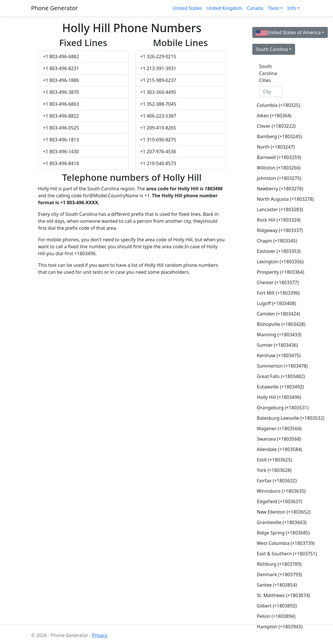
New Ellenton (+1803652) (273, 512)
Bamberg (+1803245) (273, 136)
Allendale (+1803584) (273, 449)
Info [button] (292, 8)
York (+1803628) (273, 470)
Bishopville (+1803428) (273, 324)
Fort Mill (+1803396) (273, 293)
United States (188, 8)
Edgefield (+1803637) (273, 501)
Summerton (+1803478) (273, 366)
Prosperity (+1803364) (273, 272)
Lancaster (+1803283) (273, 209)
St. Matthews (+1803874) (273, 595)
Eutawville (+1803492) (273, 387)
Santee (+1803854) (273, 585)
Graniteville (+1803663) (273, 522)
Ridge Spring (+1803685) (273, 533)
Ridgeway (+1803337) (273, 230)
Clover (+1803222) (273, 126)
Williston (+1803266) (273, 168)
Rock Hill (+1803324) (273, 220)
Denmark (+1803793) (273, 574)
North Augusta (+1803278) (273, 199)
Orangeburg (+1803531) (273, 408)
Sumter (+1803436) (273, 345)
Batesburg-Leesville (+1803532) (273, 418)
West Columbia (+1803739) (273, 543)
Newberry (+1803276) (273, 189)
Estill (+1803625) (273, 460)
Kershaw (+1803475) (273, 355)
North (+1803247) (273, 147)
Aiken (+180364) (273, 116)
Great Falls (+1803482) (273, 376)
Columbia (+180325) (273, 105)
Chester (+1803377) (273, 282)
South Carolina (272, 49)
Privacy (100, 635)
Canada (255, 8)
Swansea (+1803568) (273, 439)
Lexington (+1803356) (273, 262)
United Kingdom (224, 8)
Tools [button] (274, 8)
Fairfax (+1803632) (273, 481)
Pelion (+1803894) (273, 616)
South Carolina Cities (268, 73)
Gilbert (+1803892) (273, 606)
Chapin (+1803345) (273, 241)
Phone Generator (55, 8)
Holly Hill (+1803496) (273, 397)
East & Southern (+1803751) (273, 554)
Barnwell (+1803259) (273, 157)
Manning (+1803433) (273, 335)
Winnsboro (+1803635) (273, 491)
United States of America (288, 33)
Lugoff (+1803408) (273, 303)
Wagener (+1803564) (273, 428)
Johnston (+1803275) (273, 178)
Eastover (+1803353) (273, 251)
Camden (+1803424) (273, 314)
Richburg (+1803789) (273, 564)
